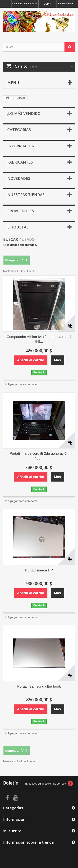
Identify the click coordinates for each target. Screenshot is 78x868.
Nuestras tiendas (26, 195)
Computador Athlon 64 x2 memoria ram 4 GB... (39, 339)
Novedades (19, 178)
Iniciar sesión (66, 4)
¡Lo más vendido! (24, 113)
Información (21, 146)
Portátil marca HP (39, 570)
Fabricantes (20, 162)
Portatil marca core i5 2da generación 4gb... (39, 456)
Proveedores (21, 211)
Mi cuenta (12, 831)
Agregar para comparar (22, 384)
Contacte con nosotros (25, 4)
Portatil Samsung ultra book (39, 686)
